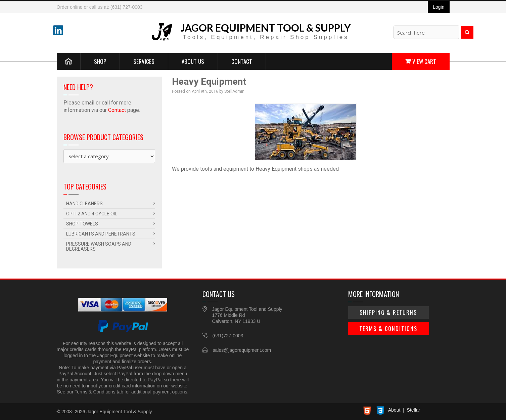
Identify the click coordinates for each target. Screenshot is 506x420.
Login (439, 7)
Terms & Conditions (388, 329)
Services (144, 61)
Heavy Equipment (209, 81)
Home (69, 61)
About (394, 410)
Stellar (414, 410)
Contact (242, 61)
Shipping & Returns (388, 312)
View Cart (424, 61)
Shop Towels (82, 224)
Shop (100, 61)
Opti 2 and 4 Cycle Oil (92, 214)
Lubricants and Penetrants (101, 234)
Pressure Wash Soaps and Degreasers (99, 246)
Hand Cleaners (84, 204)
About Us (193, 61)
